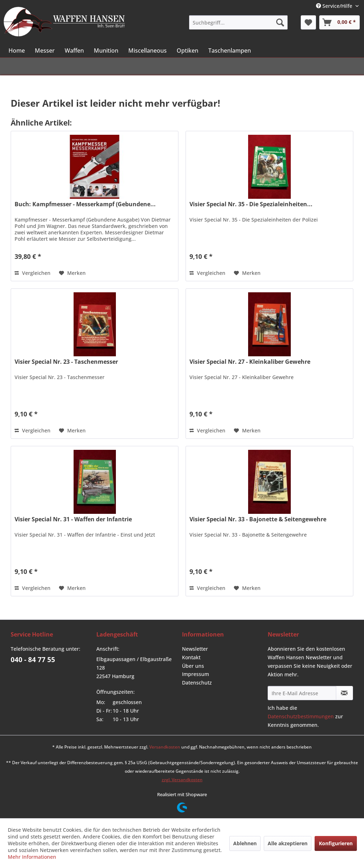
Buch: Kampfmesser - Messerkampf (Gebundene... (85, 204)
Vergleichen (33, 273)
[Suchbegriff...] (238, 22)
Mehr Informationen (32, 857)
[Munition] (106, 50)
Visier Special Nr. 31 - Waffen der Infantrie (73, 519)
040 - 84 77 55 (33, 660)
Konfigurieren (336, 843)
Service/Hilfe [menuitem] (335, 6)
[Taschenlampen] (230, 50)
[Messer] (45, 50)
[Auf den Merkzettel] (72, 273)
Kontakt (191, 657)
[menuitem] (238, 22)
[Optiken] (188, 50)
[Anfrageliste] (339, 22)
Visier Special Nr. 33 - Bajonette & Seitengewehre (258, 519)
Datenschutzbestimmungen (301, 716)
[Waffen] (74, 50)
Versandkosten (165, 747)
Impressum (196, 674)
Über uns (193, 666)
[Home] (17, 50)
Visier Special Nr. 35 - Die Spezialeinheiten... (251, 204)
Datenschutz (197, 683)
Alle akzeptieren (288, 843)
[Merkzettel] (308, 22)
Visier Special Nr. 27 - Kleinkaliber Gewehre (250, 362)
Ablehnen (245, 843)
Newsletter (195, 649)
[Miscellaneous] (148, 50)
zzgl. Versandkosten (182, 780)
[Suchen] (280, 22)
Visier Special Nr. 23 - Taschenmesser (66, 362)
